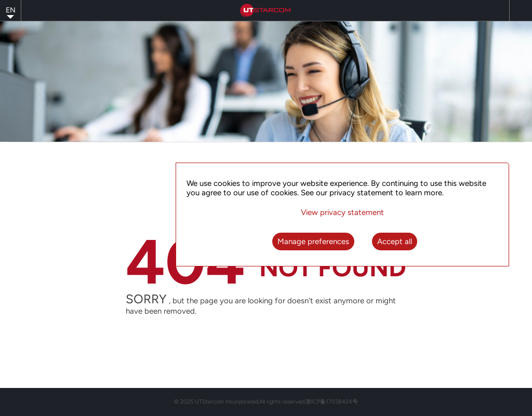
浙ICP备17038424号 (332, 402)
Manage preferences (313, 241)
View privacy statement (342, 212)
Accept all (395, 241)
